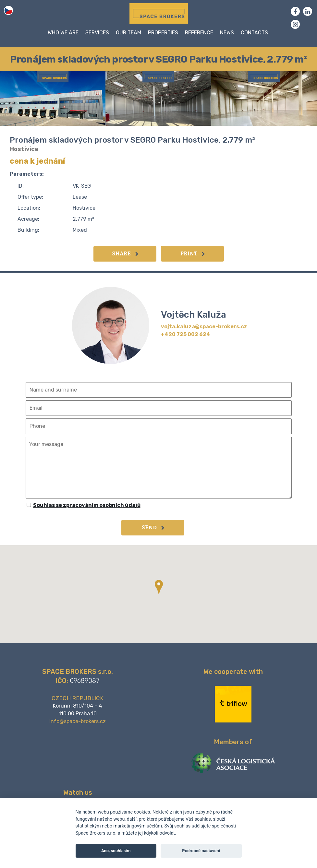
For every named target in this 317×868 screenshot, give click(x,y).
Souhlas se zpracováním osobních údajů (87, 505)
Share (125, 254)
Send (153, 528)
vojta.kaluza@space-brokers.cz (204, 327)
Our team (128, 33)
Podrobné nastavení (201, 851)
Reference (199, 33)
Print (193, 254)
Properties (163, 33)
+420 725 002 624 (186, 334)
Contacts (254, 33)
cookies (142, 812)
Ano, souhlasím (116, 851)
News (227, 33)
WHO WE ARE (63, 33)
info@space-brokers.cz (78, 721)
